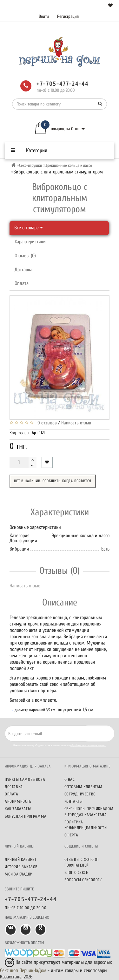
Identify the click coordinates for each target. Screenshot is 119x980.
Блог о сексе (76, 872)
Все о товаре (29, 228)
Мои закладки (19, 874)
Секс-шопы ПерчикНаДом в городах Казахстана (89, 811)
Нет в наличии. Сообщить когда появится (53, 481)
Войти (44, 16)
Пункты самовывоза (25, 779)
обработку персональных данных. (88, 745)
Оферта (71, 835)
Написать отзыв (76, 423)
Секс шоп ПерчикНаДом (23, 970)
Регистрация (68, 16)
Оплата (22, 283)
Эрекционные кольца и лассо (69, 165)
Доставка (23, 270)
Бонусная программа (26, 816)
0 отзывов (46, 423)
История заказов (21, 867)
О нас (70, 779)
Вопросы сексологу (83, 880)
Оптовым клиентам (84, 787)
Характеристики (30, 242)
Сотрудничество (80, 794)
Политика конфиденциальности (86, 825)
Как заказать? (18, 809)
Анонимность (18, 801)
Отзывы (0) (25, 256)
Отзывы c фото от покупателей (82, 862)
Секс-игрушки (30, 165)
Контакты (74, 801)
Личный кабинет (21, 859)
